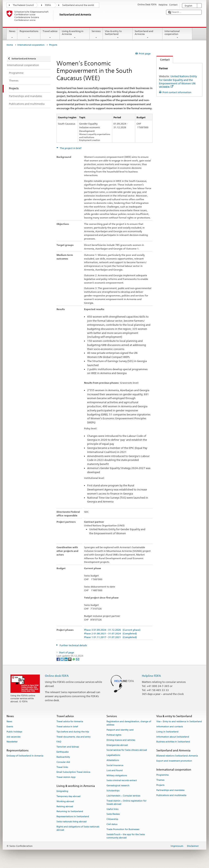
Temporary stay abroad (68, 796)
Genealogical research (118, 786)
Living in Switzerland (167, 732)
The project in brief (70, 148)
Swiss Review (113, 814)
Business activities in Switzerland (173, 742)
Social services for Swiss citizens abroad (127, 750)
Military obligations (117, 776)
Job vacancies (13, 737)
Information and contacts (170, 727)
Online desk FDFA (57, 676)
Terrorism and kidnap (68, 747)
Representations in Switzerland (73, 817)
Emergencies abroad (117, 745)
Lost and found (115, 770)
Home (10, 45)
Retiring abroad (65, 807)
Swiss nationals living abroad (72, 822)
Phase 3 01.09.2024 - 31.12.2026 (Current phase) (112, 630)
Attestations (113, 760)
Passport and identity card (120, 730)
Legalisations (113, 755)
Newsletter (12, 742)
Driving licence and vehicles (121, 740)
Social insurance (115, 765)
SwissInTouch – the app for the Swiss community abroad (126, 836)
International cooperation (177, 34)
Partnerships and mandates (170, 790)
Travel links (62, 767)
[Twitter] (62, 659)
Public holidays (14, 732)
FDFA (48, 5)
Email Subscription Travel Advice (73, 772)
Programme (162, 775)
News (12, 34)
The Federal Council (23, 5)
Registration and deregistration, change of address (129, 723)
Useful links (112, 809)
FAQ (59, 742)
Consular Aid (63, 762)
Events (10, 727)
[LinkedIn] (66, 659)
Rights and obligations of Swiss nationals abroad (78, 828)
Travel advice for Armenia (70, 722)
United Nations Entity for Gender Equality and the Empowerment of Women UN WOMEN (178, 81)
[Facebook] (58, 659)
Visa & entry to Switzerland (118, 34)
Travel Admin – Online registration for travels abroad (126, 802)
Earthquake (63, 752)
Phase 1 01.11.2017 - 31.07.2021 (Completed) (110, 637)
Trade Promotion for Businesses (123, 829)
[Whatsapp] (74, 659)
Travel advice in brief (67, 727)
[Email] (78, 659)
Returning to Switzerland (70, 812)
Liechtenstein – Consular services (123, 796)
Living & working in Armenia (75, 34)
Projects (160, 785)
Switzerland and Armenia (148, 34)
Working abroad (65, 801)
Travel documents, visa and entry (73, 737)
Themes (160, 780)
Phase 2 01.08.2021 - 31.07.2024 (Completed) (110, 633)
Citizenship (112, 819)
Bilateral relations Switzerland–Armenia (177, 756)
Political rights (114, 735)
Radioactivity (63, 757)
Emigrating (62, 791)
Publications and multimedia (171, 795)
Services (96, 34)
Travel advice (50, 34)
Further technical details (73, 645)
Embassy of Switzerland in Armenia (25, 756)
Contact (163, 60)
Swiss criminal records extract (122, 781)
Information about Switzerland (173, 737)
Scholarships (113, 791)
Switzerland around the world (78, 5)
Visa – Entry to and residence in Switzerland (179, 722)
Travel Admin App (66, 777)
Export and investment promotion (174, 761)
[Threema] (70, 659)
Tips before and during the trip (73, 732)
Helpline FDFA (151, 676)
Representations (29, 34)
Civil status (112, 824)
